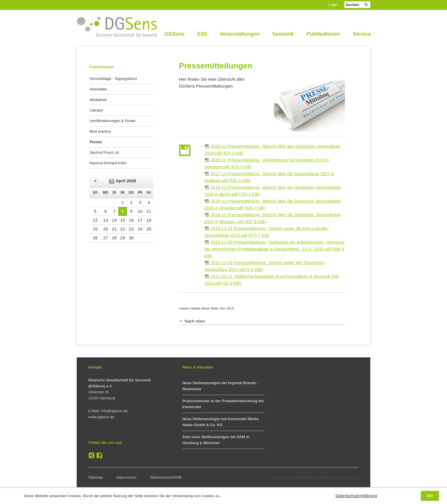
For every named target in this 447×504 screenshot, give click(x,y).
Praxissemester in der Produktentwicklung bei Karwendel (223, 404)
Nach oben (195, 321)
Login (333, 5)
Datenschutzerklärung (356, 496)
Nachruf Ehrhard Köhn (108, 163)
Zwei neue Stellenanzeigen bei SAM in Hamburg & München (216, 440)
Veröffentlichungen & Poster (113, 121)
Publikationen (323, 34)
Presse (96, 142)
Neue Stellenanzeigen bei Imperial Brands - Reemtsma (220, 386)
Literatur (97, 110)
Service (362, 34)
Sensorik (283, 34)
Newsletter (98, 89)
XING (92, 456)
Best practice (100, 131)
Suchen (366, 5)
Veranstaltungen (239, 34)
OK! (430, 496)
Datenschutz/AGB (166, 477)
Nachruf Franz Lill (104, 152)
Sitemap (96, 477)
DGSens (174, 34)
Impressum (126, 477)
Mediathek (98, 100)
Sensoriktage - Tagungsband (113, 79)
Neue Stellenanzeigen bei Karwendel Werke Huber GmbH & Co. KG (221, 422)
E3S (202, 34)
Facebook (99, 456)
